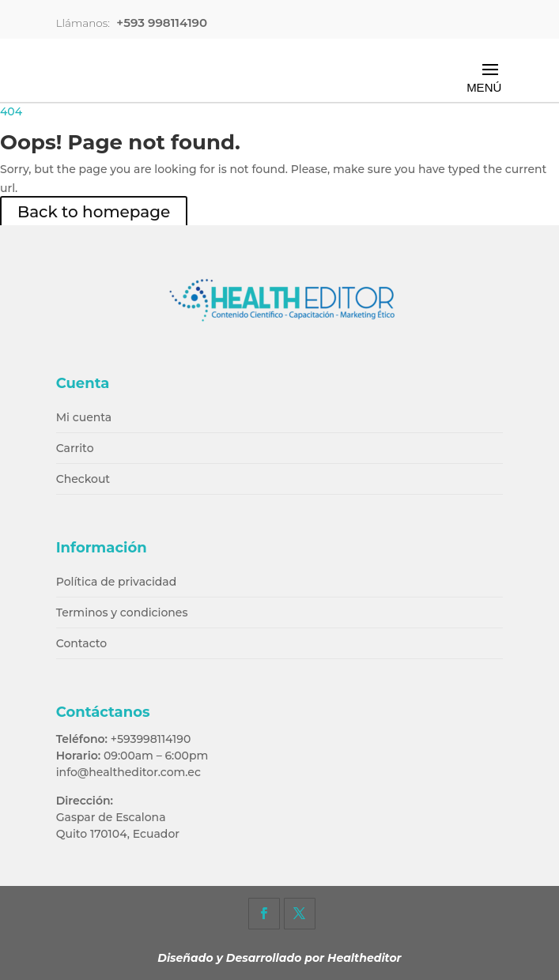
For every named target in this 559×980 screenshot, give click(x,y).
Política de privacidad (117, 582)
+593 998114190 (162, 23)
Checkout (83, 479)
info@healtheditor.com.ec (128, 772)
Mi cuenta (84, 417)
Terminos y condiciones (122, 612)
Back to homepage (94, 212)
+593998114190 (151, 739)
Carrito (75, 448)
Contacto (82, 643)
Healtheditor (364, 958)
